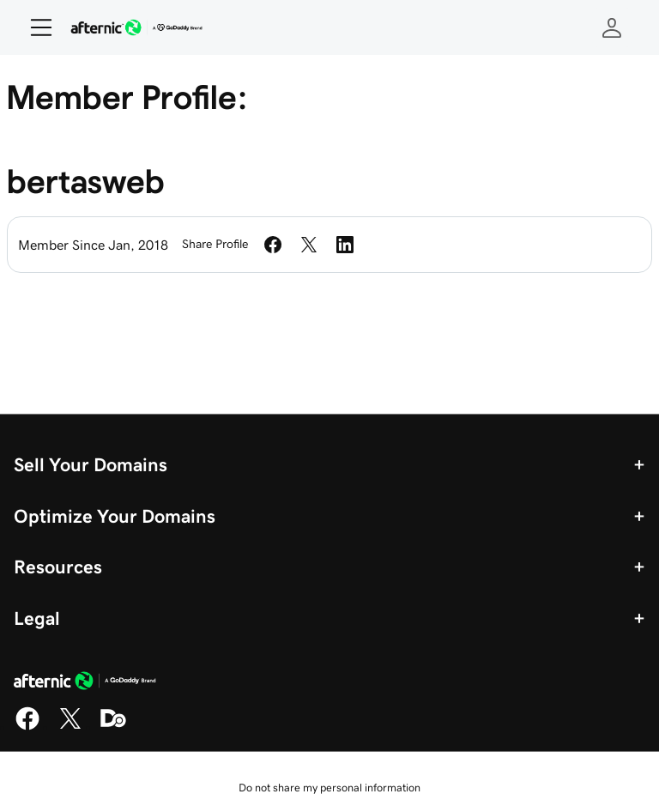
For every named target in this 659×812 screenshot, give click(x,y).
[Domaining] (113, 727)
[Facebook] (27, 727)
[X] (70, 727)
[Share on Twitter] (309, 245)
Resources (58, 567)
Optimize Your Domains (115, 516)
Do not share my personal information (329, 788)
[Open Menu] (34, 27)
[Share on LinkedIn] (345, 245)
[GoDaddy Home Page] (85, 683)
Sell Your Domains (91, 464)
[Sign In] (612, 27)
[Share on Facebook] (273, 245)
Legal (37, 618)
